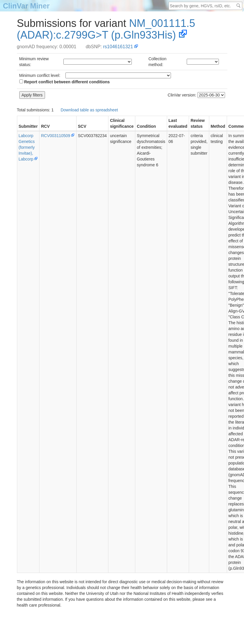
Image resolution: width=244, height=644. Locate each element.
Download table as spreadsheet (89, 110)
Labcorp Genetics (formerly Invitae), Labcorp (27, 147)
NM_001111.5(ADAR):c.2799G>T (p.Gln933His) (106, 29)
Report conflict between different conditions (65, 82)
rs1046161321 (118, 47)
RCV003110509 (56, 136)
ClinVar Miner (26, 6)
